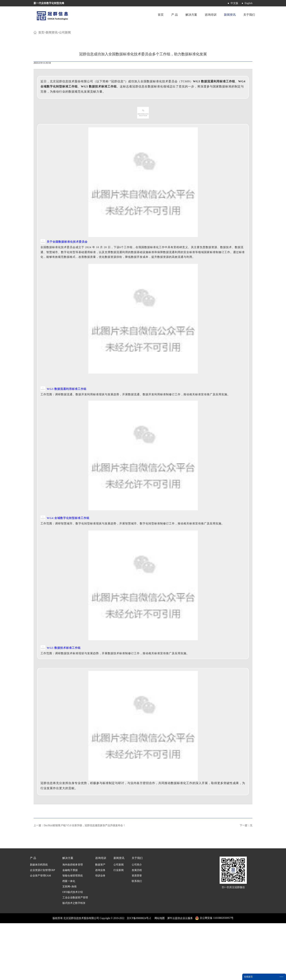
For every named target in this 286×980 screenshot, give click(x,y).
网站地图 (159, 975)
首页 (154, 15)
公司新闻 (65, 89)
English (249, 3)
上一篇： (80, 882)
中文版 (234, 3)
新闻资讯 (52, 89)
